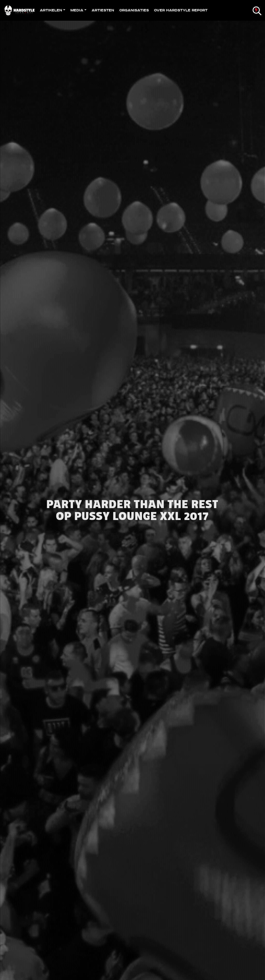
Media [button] (77, 10)
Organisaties (134, 10)
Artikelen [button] (51, 10)
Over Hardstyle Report (181, 10)
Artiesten (103, 10)
